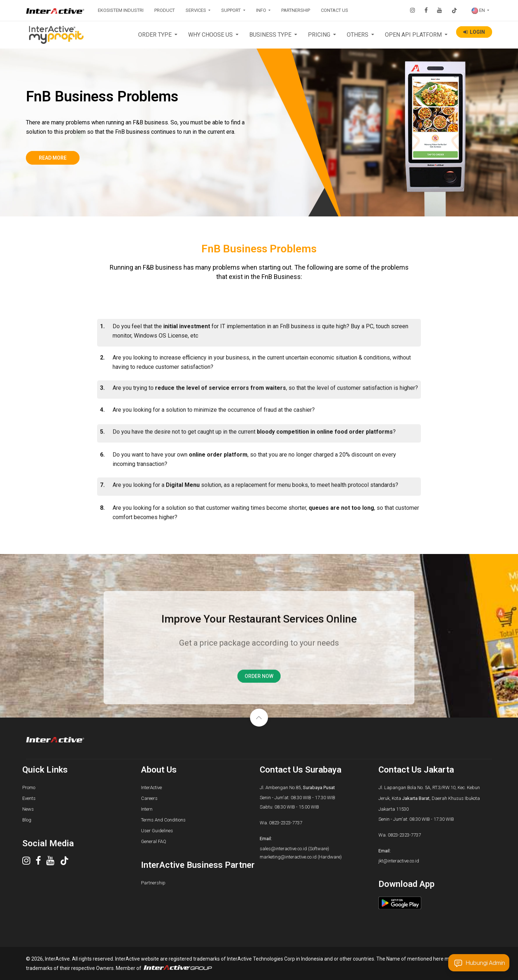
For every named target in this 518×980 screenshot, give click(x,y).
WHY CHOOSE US (211, 35)
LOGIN (474, 32)
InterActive (151, 787)
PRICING (320, 35)
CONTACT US (335, 10)
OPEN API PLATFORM (414, 35)
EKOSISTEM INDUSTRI (121, 10)
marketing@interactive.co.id (288, 857)
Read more (54, 158)
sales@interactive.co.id (283, 849)
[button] (480, 10)
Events (29, 798)
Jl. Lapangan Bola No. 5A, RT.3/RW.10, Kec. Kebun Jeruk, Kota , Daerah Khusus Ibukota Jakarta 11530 (429, 798)
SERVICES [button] (196, 10)
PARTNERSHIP (296, 10)
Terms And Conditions (163, 820)
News (28, 809)
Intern (147, 809)
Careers (149, 798)
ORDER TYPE (156, 35)
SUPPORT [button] (231, 10)
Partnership (153, 883)
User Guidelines (157, 831)
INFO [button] (262, 10)
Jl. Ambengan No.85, (297, 787)
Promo (29, 787)
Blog (27, 820)
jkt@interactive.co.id (399, 861)
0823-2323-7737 (286, 823)
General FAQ (154, 841)
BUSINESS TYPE (271, 35)
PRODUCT (165, 10)
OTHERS (358, 35)
